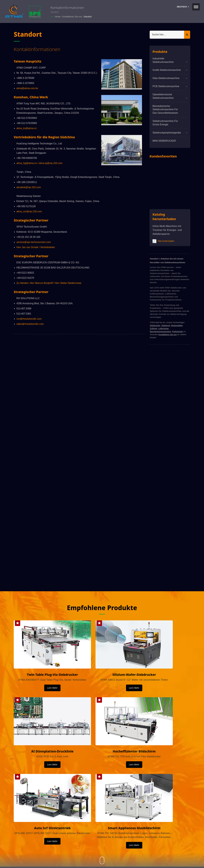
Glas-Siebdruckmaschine (166, 78)
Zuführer (154, 328)
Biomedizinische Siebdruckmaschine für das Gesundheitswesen (165, 109)
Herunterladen (163, 241)
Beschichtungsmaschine (160, 331)
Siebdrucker (155, 325)
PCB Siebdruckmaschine (166, 86)
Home (58, 17)
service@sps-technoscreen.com (34, 242)
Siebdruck (166, 325)
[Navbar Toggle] (196, 7)
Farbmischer (177, 331)
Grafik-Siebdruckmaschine (167, 70)
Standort (88, 17)
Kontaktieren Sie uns (72, 17)
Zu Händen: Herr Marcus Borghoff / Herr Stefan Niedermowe (49, 283)
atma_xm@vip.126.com (29, 211)
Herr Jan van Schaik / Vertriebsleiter (36, 247)
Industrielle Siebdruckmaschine (163, 60)
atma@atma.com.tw (27, 88)
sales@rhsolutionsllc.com (30, 324)
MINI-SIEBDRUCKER (164, 141)
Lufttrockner (163, 328)
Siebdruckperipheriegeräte (167, 132)
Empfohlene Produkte (102, 607)
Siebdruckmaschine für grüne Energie (165, 123)
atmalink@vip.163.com (29, 187)
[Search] (167, 34)
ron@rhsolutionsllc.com (29, 319)
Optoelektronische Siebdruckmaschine (163, 96)
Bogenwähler (177, 325)
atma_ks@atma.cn (27, 128)
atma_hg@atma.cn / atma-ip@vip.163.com (39, 163)
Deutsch (183, 7)
